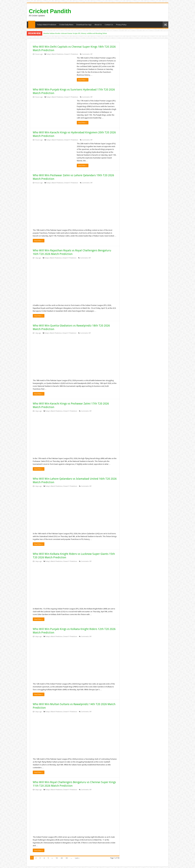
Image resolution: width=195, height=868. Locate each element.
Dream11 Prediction (71, 54)
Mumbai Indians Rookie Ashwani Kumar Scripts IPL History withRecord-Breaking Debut (75, 33)
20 (62, 858)
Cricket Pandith (50, 11)
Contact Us (109, 25)
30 (67, 858)
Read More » (83, 80)
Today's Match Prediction (55, 54)
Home (32, 24)
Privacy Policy (121, 25)
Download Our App (84, 25)
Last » (77, 858)
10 (57, 858)
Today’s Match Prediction (47, 25)
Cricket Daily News (66, 25)
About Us (98, 25)
